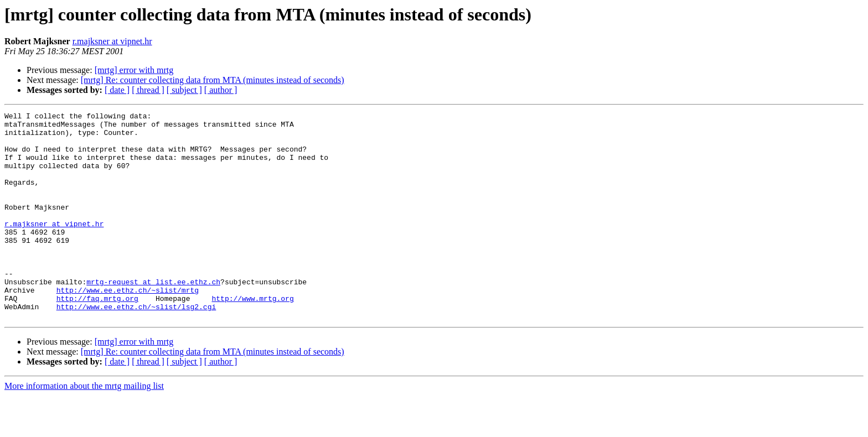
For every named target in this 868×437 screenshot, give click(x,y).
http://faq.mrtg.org (97, 336)
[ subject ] (184, 90)
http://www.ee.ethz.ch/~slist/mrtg (128, 326)
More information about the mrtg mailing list (84, 427)
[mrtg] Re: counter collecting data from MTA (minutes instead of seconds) (213, 80)
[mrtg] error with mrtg (134, 70)
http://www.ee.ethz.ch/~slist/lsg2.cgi (136, 346)
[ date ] (117, 90)
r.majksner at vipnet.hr (112, 41)
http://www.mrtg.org (252, 336)
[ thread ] (148, 90)
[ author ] (221, 90)
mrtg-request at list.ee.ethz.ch (153, 316)
